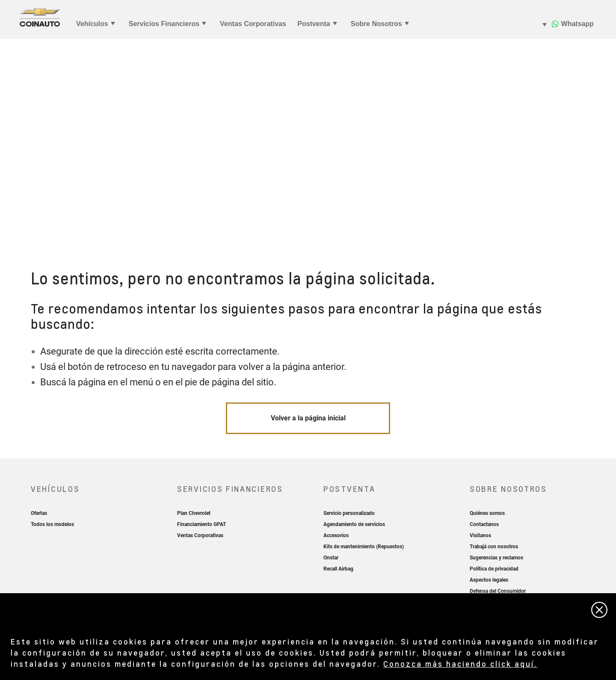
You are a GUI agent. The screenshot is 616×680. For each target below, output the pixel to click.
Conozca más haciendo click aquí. (460, 664)
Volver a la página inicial (308, 418)
